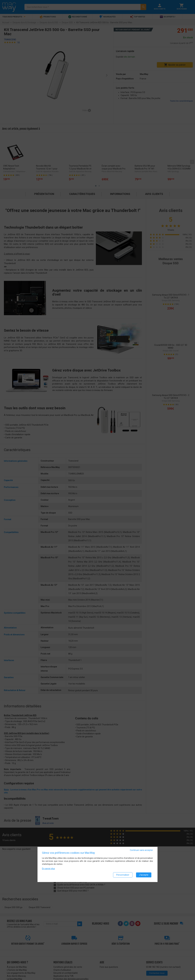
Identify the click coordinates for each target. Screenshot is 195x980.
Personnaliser (123, 875)
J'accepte (144, 875)
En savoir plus (48, 869)
